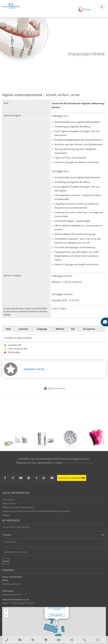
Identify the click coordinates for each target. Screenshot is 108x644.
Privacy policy (9, 504)
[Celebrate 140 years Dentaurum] (85, 9)
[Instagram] (13, 478)
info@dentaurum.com (12, 584)
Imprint (6, 515)
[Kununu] (44, 478)
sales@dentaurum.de (11, 595)
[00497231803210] (7, 640)
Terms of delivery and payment (18, 508)
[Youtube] (21, 478)
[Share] (72, 640)
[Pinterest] (29, 478)
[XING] (36, 478)
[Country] (54, 535)
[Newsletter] (72, 478)
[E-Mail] (52, 478)
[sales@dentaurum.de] (20, 640)
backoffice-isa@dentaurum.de (77, 463)
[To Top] (98, 640)
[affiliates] (33, 640)
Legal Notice (8, 500)
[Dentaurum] (11, 6)
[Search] (85, 640)
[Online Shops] (46, 640)
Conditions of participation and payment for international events (36, 511)
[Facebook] (5, 478)
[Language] (59, 640)
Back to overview (57, 388)
